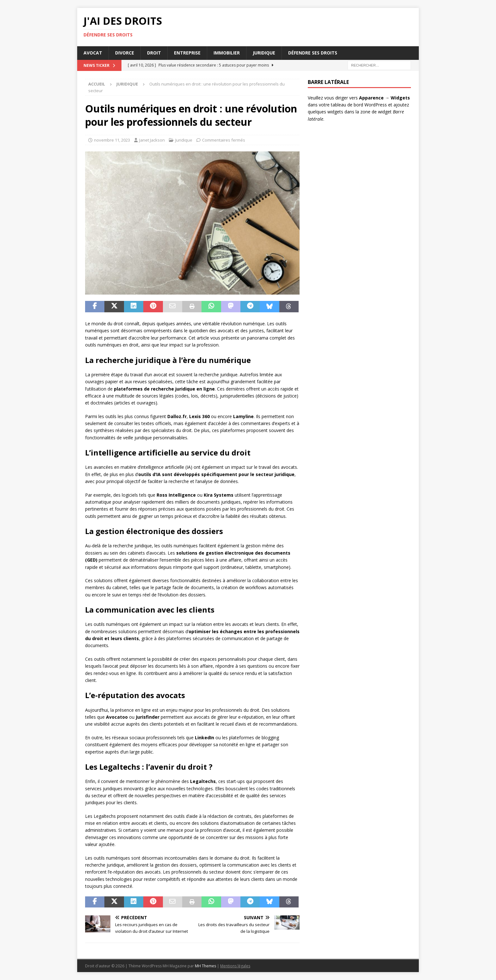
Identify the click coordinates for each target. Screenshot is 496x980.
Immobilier (227, 53)
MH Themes (205, 966)
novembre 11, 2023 (112, 140)
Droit (154, 53)
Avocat (93, 53)
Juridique (264, 53)
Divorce (125, 53)
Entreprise (187, 53)
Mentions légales (235, 966)
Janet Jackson (152, 140)
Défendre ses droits (313, 53)
